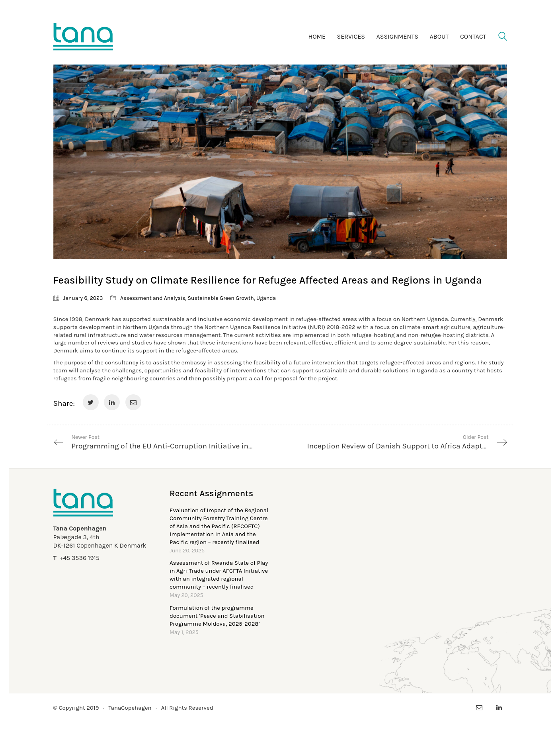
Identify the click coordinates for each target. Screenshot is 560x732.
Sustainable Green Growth (221, 298)
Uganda (266, 298)
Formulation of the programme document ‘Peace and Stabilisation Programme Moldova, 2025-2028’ (217, 616)
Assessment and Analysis (153, 298)
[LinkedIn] (112, 402)
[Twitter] (91, 402)
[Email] (133, 402)
